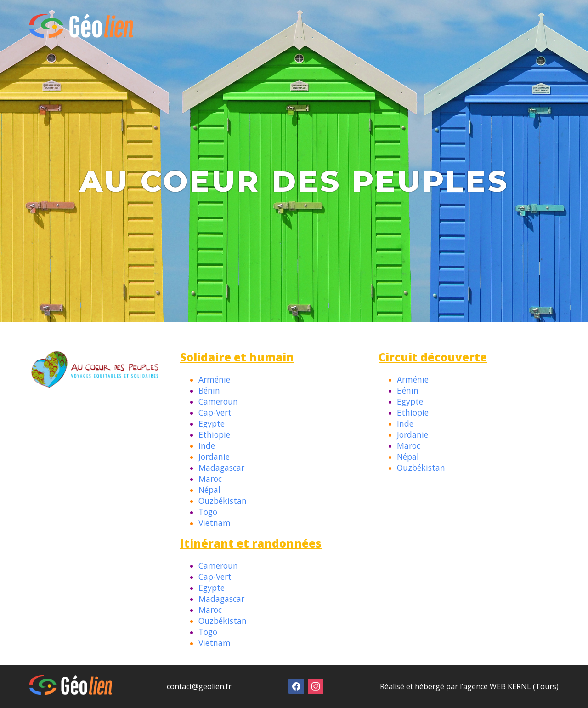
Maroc (210, 479)
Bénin (209, 390)
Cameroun (218, 401)
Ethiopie (214, 434)
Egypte (212, 423)
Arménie (214, 379)
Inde (207, 445)
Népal (209, 490)
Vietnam (215, 523)
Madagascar (221, 468)
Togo (208, 512)
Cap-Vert (215, 412)
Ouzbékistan (223, 501)
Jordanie (214, 457)
